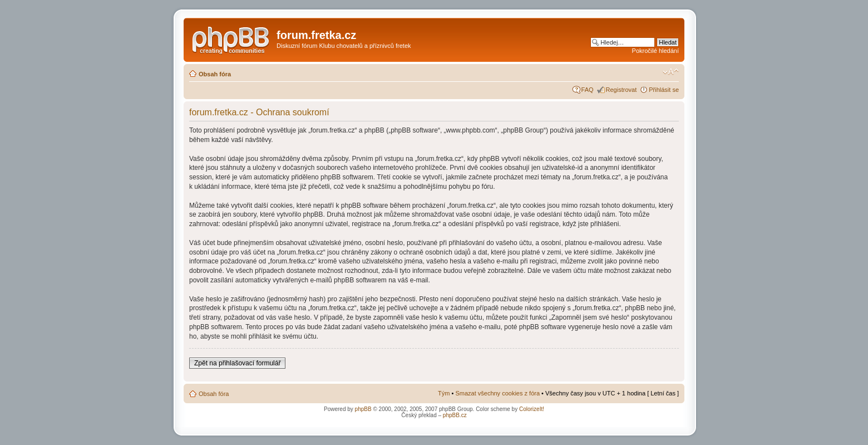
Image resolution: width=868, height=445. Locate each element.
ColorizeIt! (532, 409)
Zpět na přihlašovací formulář (237, 363)
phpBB (363, 409)
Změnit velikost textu (671, 72)
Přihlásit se (664, 90)
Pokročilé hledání (655, 51)
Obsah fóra (215, 74)
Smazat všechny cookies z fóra (497, 393)
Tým (444, 393)
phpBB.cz (455, 415)
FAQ (588, 90)
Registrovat (622, 90)
